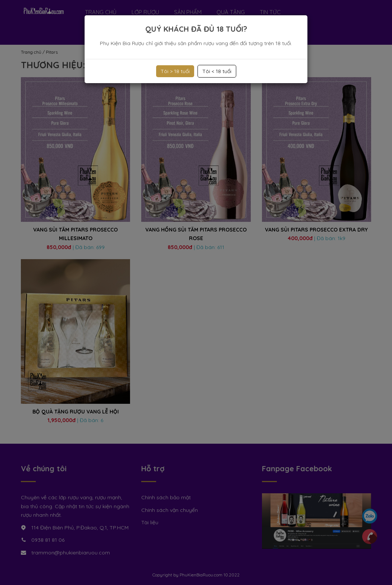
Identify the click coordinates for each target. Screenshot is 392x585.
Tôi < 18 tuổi (217, 71)
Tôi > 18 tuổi (175, 71)
